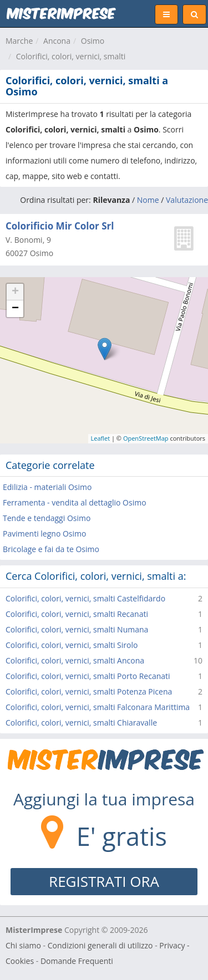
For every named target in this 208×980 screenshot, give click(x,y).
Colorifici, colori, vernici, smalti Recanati (77, 614)
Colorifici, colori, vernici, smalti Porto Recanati (88, 676)
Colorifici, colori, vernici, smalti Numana (77, 629)
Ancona (57, 41)
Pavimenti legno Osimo (44, 534)
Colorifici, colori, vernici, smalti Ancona (75, 660)
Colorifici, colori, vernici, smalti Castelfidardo (85, 598)
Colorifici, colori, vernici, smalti (71, 56)
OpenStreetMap (146, 438)
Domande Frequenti (77, 961)
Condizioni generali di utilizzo (100, 945)
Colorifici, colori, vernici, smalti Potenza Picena (89, 691)
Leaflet (101, 438)
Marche (19, 41)
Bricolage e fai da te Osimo (51, 549)
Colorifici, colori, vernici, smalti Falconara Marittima (98, 707)
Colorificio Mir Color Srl (60, 226)
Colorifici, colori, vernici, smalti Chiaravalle (81, 723)
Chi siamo (23, 945)
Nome (148, 200)
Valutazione (187, 200)
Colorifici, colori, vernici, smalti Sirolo (72, 645)
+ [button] (15, 292)
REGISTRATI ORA (104, 881)
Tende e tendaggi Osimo (47, 518)
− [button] (15, 309)
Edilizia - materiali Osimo (47, 487)
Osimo (93, 41)
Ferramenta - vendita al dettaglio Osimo (75, 502)
